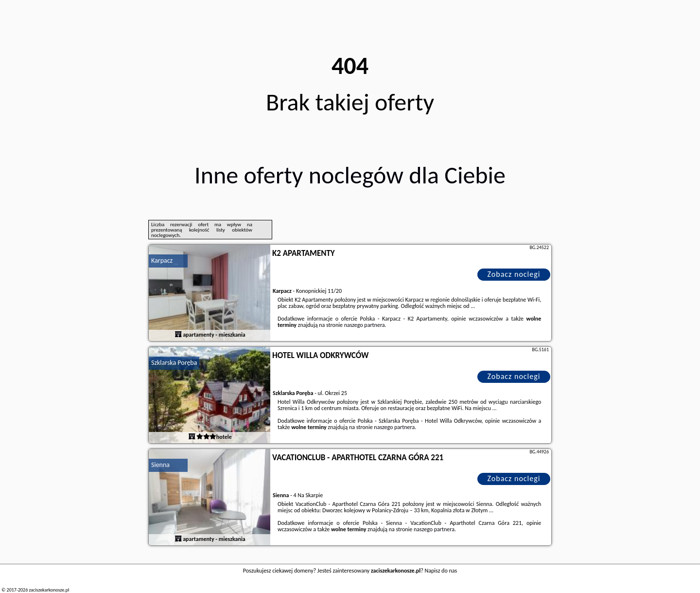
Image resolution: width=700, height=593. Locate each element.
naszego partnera (365, 325)
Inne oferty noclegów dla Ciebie (350, 175)
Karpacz (162, 261)
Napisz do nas (441, 571)
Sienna (160, 465)
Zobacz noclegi (514, 274)
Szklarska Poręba (174, 363)
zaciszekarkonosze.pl (49, 590)
